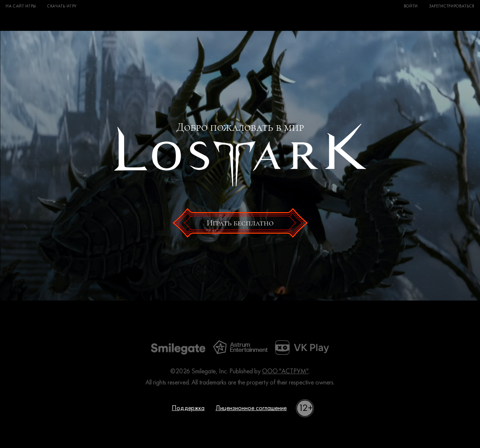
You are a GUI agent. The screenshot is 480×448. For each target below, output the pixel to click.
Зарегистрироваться (452, 7)
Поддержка (188, 408)
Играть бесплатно (240, 223)
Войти (411, 7)
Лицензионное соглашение (251, 408)
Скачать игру (62, 7)
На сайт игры (21, 7)
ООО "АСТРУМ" (285, 371)
